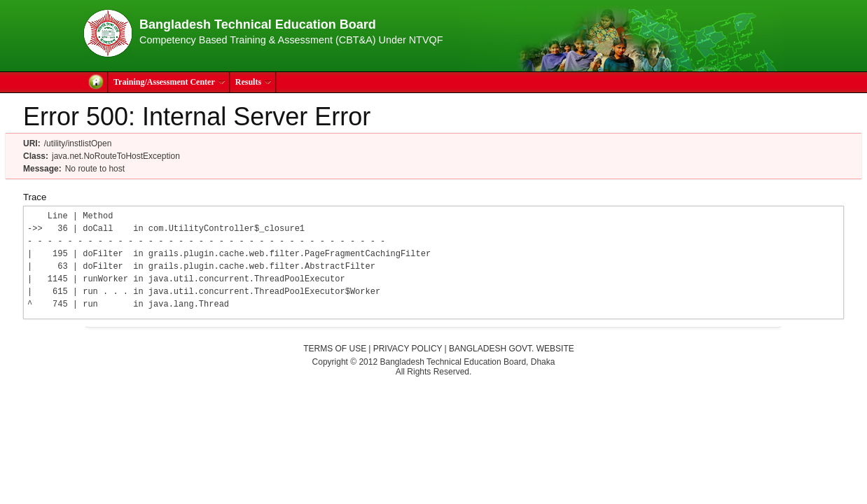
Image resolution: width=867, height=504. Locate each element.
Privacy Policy (408, 349)
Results (254, 82)
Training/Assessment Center (169, 82)
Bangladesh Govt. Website (512, 349)
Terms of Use (335, 349)
